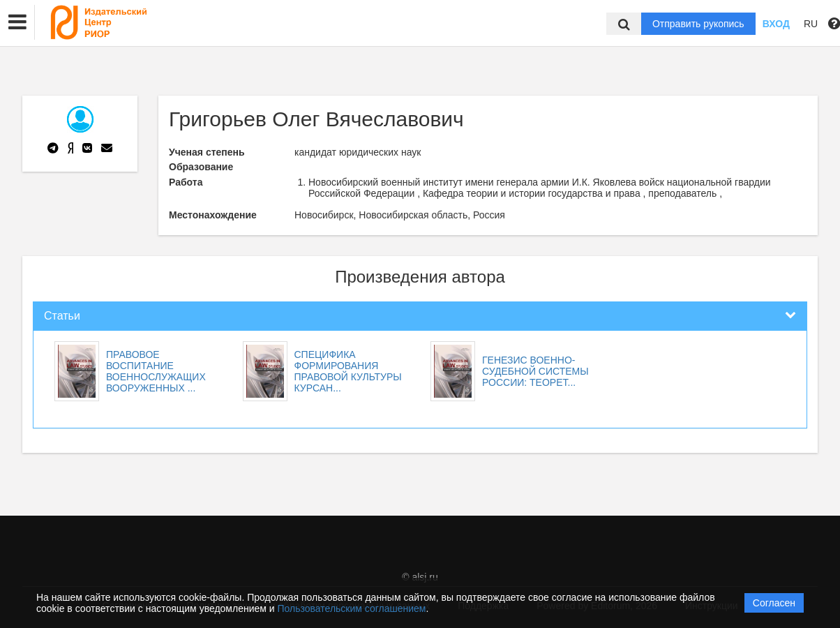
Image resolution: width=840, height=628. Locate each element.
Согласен (774, 603)
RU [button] (811, 24)
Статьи (62, 316)
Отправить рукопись (698, 24)
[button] (17, 22)
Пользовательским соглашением (352, 608)
